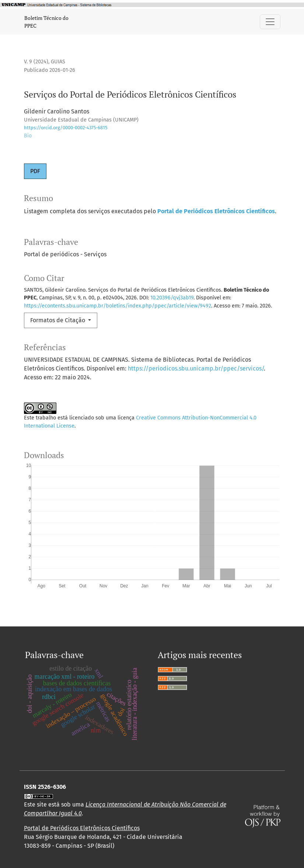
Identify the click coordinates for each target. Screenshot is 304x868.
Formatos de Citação (58, 320)
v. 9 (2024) (36, 62)
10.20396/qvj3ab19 (172, 298)
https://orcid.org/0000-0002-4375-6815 (66, 128)
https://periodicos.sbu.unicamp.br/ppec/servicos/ (196, 368)
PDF (35, 171)
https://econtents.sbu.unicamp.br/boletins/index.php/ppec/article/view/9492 (118, 306)
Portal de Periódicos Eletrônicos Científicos (82, 828)
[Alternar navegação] (270, 22)
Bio (28, 136)
